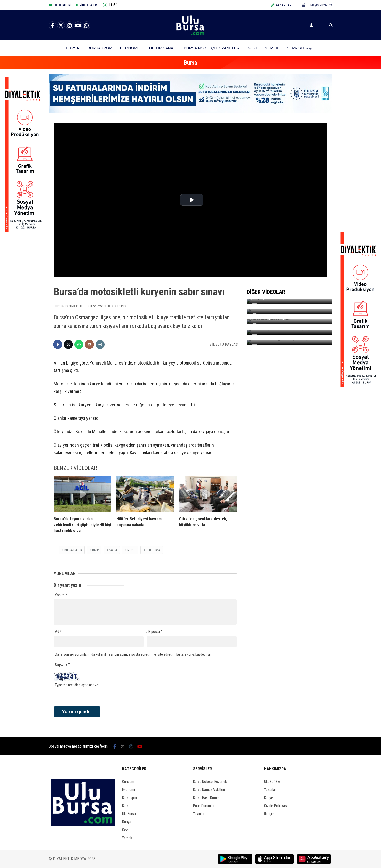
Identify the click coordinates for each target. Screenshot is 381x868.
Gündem (128, 782)
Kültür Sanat (161, 48)
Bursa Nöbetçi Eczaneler (212, 48)
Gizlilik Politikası (276, 806)
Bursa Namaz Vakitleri (209, 790)
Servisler (298, 48)
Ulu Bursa (129, 814)
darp (95, 550)
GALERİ (60, 5)
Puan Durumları (204, 806)
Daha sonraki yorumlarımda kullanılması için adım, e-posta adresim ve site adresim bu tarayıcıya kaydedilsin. (134, 654)
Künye (268, 798)
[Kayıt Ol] (311, 25)
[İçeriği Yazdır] (100, 344)
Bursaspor (100, 48)
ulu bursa (153, 550)
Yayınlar (199, 814)
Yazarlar (270, 790)
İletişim (269, 814)
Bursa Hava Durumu (207, 798)
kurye (131, 550)
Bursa (73, 48)
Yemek (272, 48)
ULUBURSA (272, 782)
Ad (58, 632)
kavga (113, 550)
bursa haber (73, 550)
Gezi (252, 48)
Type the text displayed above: (77, 685)
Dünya (127, 822)
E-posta (155, 632)
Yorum (61, 595)
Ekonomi (129, 48)
